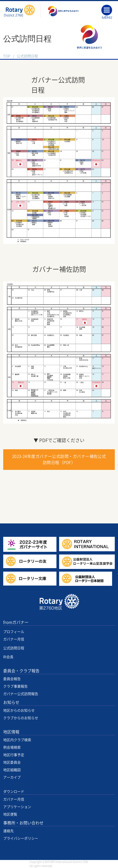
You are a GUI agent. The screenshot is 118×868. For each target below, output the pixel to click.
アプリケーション (17, 807)
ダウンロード (14, 792)
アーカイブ (12, 777)
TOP (7, 56)
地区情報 (11, 732)
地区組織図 (12, 770)
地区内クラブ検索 (17, 740)
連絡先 (8, 831)
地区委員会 (12, 762)
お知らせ (11, 702)
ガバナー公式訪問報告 (21, 694)
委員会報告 (12, 679)
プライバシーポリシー (21, 838)
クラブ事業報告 (15, 686)
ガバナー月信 (14, 639)
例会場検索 (12, 747)
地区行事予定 (14, 755)
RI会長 (8, 657)
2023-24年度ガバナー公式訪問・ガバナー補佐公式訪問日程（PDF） (59, 459)
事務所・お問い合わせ (23, 823)
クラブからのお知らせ (21, 718)
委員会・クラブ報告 (21, 671)
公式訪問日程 (14, 648)
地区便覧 (10, 814)
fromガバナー (16, 622)
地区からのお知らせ (19, 710)
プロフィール (14, 632)
